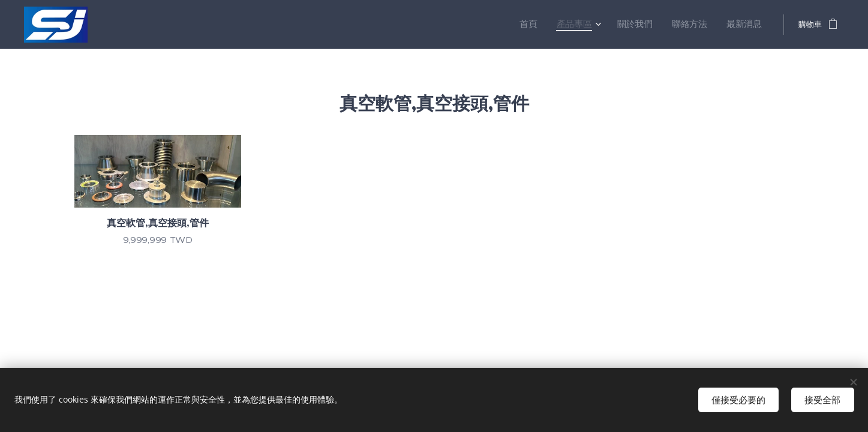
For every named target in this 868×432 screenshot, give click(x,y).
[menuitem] (550, 25)
